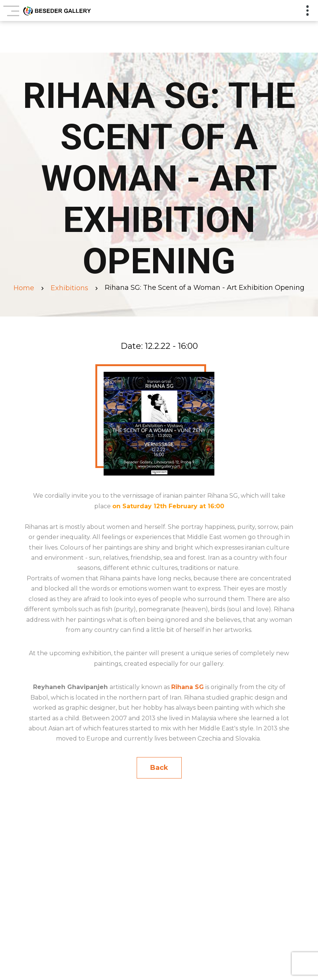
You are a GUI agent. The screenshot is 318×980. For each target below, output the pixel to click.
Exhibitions (69, 288)
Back (159, 768)
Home (24, 288)
